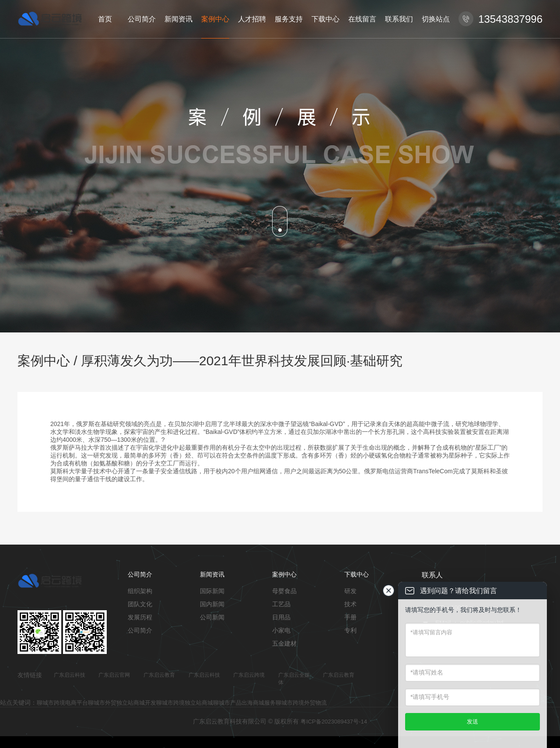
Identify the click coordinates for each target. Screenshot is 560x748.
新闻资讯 (178, 19)
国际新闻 (212, 591)
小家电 (281, 630)
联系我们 (399, 19)
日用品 (281, 617)
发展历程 (140, 617)
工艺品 (281, 604)
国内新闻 (212, 604)
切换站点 (436, 19)
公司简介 (142, 19)
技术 (350, 604)
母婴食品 (284, 591)
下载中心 (325, 19)
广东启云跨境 (249, 675)
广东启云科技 (70, 675)
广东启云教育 (159, 675)
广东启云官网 (114, 675)
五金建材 (284, 643)
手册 (350, 617)
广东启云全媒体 (294, 679)
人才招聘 (252, 19)
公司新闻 (212, 617)
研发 (350, 591)
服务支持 (289, 19)
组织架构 (140, 591)
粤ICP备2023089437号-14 (334, 722)
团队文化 (140, 604)
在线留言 (362, 19)
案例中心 (215, 19)
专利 (350, 630)
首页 (105, 19)
